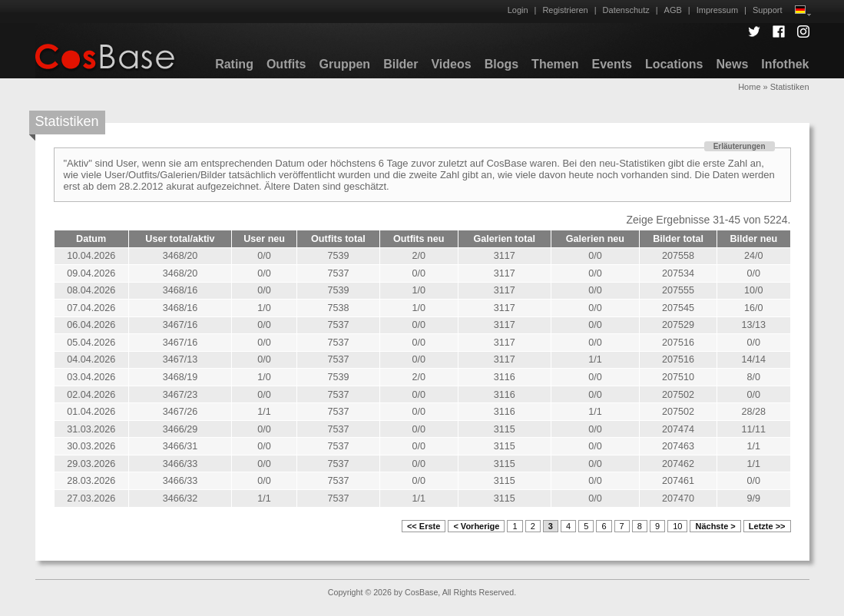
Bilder (400, 64)
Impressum (717, 10)
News (732, 64)
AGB (673, 10)
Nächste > (715, 526)
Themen (555, 64)
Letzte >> (767, 526)
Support (768, 10)
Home (749, 87)
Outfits (286, 64)
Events (611, 64)
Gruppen (344, 64)
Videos (451, 64)
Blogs (501, 64)
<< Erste (424, 526)
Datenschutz (626, 10)
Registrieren (565, 10)
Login (518, 10)
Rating (234, 64)
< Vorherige (476, 526)
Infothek (785, 64)
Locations (674, 64)
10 (677, 526)
